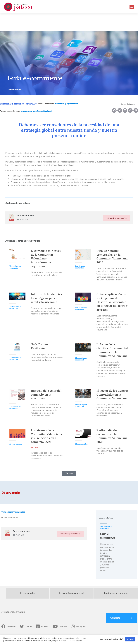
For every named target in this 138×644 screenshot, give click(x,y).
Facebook (9, 609)
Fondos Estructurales (74, 633)
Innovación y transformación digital (36, 94)
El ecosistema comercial (15, 250)
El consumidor (16, 427)
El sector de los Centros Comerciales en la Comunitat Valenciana (112, 377)
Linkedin (43, 609)
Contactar (116, 601)
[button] (132, 7)
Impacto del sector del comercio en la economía (46, 377)
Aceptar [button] (130, 639)
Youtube (60, 609)
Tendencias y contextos (12, 87)
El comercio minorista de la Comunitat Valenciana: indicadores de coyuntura (46, 241)
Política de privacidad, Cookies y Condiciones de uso (107, 633)
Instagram (78, 609)
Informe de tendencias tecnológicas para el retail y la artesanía (46, 281)
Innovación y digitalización (66, 87)
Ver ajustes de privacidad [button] (112, 639)
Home (61, 633)
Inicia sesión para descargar (116, 201)
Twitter (26, 609)
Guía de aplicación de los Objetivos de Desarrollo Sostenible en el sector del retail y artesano (112, 285)
